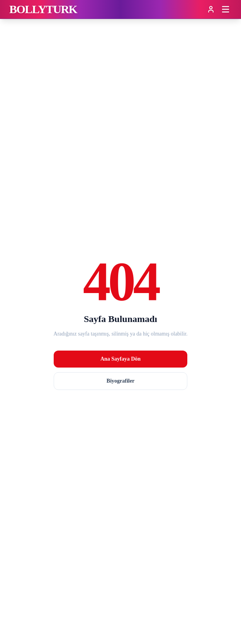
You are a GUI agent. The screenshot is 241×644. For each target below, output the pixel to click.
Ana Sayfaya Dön (120, 359)
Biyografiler (120, 381)
